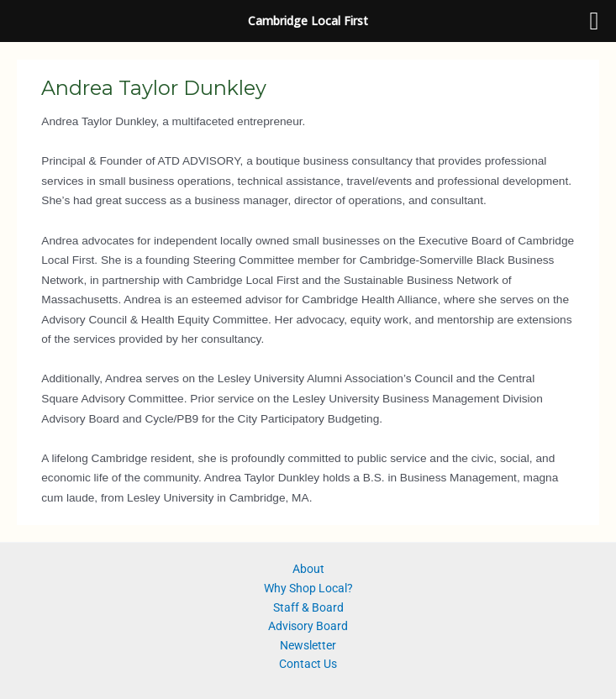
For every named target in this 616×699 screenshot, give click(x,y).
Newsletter (308, 645)
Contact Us (308, 664)
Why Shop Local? (308, 588)
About (308, 569)
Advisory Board (308, 626)
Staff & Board (308, 607)
